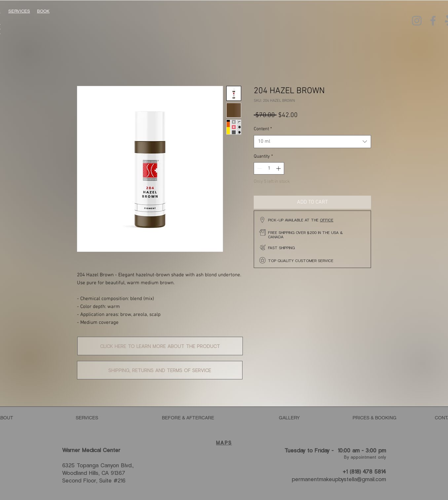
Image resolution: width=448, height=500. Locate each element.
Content (263, 129)
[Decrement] (259, 168)
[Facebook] (433, 21)
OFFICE (327, 220)
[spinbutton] (269, 168)
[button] (160, 346)
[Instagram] (417, 21)
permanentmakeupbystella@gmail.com (339, 479)
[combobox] (312, 142)
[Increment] (279, 168)
